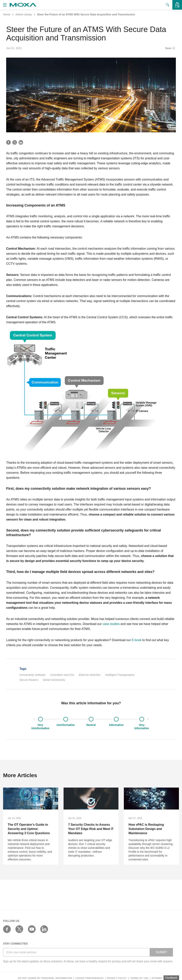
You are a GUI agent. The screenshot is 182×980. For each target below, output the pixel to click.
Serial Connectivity (54, 680)
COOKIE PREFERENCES (89, 978)
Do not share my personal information (45, 978)
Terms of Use (139, 978)
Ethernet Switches (90, 675)
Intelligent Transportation (120, 675)
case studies (111, 624)
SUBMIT (161, 952)
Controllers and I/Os (62, 675)
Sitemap (157, 978)
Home (7, 14)
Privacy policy (117, 978)
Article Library (24, 14)
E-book (137, 640)
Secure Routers (29, 680)
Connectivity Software (32, 675)
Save (170, 48)
